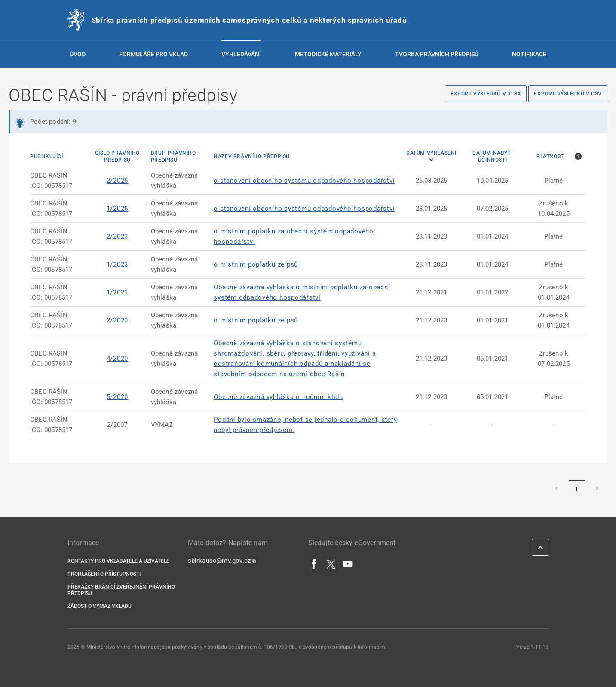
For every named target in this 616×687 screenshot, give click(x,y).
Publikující (47, 156)
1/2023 (118, 264)
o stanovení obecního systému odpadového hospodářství (304, 181)
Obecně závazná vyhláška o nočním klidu (278, 397)
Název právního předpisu (252, 156)
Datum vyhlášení (431, 153)
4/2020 (118, 359)
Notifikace (529, 54)
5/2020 (118, 397)
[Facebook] (314, 564)
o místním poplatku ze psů (256, 264)
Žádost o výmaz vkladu (100, 606)
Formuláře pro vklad (153, 54)
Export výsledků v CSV (568, 94)
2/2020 (118, 320)
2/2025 (118, 181)
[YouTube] (348, 564)
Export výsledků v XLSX (486, 94)
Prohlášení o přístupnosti (104, 574)
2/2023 (118, 236)
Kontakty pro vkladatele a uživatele (118, 561)
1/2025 (118, 209)
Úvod (78, 54)
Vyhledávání (241, 54)
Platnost (550, 156)
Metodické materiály (328, 54)
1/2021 (118, 292)
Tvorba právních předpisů (437, 54)
